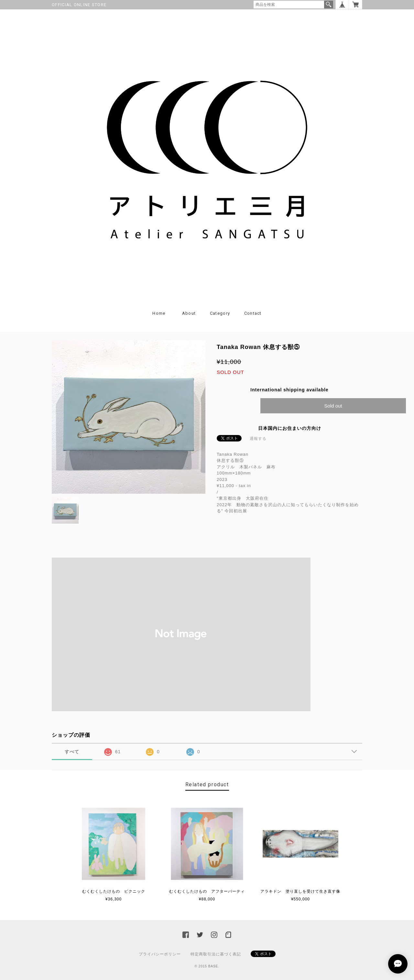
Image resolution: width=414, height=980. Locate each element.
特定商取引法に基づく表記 (216, 954)
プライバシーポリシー (160, 954)
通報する (258, 439)
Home (159, 313)
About (189, 313)
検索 (329, 5)
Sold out (333, 406)
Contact (253, 313)
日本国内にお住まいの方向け (290, 428)
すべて (72, 752)
